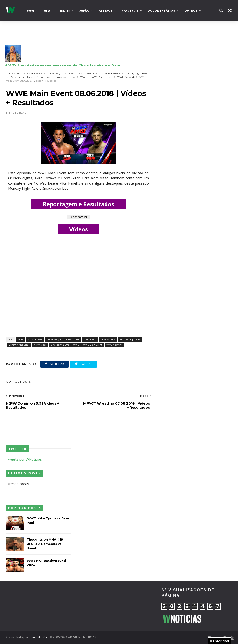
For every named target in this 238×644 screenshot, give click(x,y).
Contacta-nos (21, 32)
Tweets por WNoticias (24, 459)
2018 (20, 73)
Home (9, 73)
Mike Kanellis (112, 73)
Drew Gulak (75, 73)
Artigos (106, 11)
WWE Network (126, 77)
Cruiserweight (55, 73)
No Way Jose (44, 77)
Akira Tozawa (34, 73)
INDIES (65, 11)
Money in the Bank (21, 77)
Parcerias (130, 11)
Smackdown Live (66, 77)
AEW (47, 11)
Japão (84, 11)
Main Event (93, 73)
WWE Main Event (102, 77)
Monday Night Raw (136, 73)
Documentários (161, 11)
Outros (191, 11)
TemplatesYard (39, 637)
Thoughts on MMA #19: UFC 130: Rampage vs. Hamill (45, 544)
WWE (31, 11)
